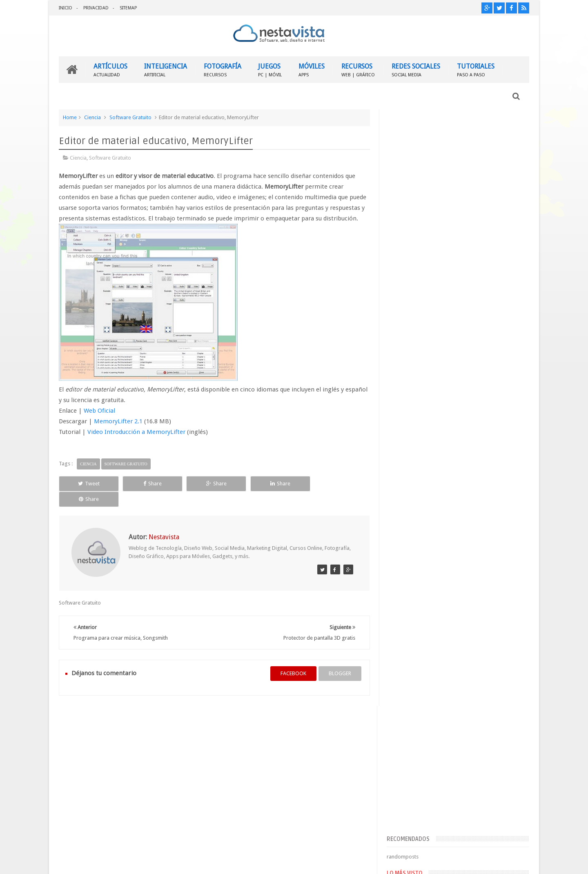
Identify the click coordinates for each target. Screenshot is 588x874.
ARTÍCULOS (110, 70)
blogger (339, 658)
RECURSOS (358, 70)
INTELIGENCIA (166, 70)
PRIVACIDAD (96, 8)
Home (70, 117)
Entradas (406, 629)
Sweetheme (516, 861)
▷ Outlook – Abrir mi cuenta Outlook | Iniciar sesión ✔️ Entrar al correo (474, 500)
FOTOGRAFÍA (223, 70)
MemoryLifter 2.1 (118, 421)
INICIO (66, 8)
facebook (293, 658)
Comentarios (411, 642)
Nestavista (150, 861)
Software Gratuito (130, 117)
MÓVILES (312, 70)
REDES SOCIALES (416, 70)
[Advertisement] (458, 173)
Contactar (509, 716)
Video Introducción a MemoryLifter (136, 432)
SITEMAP (128, 8)
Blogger (459, 861)
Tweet (88, 484)
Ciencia (92, 117)
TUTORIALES (476, 70)
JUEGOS (270, 70)
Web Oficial (99, 411)
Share (151, 484)
